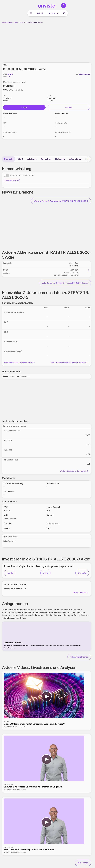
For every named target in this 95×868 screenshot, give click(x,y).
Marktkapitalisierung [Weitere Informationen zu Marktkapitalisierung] (10, 114)
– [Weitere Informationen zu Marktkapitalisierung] (4, 117)
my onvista (53, 13)
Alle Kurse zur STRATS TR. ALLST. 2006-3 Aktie (65, 283)
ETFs (45, 573)
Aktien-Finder (81, 593)
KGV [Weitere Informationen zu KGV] (5, 123)
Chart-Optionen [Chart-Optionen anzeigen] (12, 181)
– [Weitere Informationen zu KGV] (4, 127)
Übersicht (9, 159)
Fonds (10, 573)
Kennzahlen (46, 159)
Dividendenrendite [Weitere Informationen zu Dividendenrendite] (62, 114)
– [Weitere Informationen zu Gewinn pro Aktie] (56, 127)
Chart (20, 159)
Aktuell (40, 13)
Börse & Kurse (7, 23)
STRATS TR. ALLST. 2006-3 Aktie (31, 23)
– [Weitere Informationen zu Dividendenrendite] (56, 117)
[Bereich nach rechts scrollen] (88, 159)
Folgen (24, 107)
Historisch (60, 159)
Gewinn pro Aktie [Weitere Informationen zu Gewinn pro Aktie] (61, 123)
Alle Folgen (83, 863)
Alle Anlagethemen (79, 657)
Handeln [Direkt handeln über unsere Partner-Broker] (69, 107)
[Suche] (64, 13)
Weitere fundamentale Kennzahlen (20, 363)
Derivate (82, 573)
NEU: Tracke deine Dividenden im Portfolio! (70, 363)
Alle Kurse (32, 159)
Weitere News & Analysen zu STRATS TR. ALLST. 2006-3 (61, 201)
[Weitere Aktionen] (88, 271)
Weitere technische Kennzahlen (74, 471)
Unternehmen (75, 159)
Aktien (16, 23)
